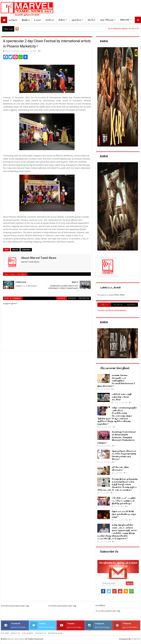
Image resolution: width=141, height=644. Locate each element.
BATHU (137, 639)
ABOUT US (15, 633)
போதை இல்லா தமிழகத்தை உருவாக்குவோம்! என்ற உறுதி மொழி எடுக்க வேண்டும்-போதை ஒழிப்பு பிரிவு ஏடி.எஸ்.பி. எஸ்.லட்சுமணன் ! (118, 484)
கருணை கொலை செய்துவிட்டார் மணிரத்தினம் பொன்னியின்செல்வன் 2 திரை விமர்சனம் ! (116, 381)
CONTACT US (41, 633)
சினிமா (62, 20)
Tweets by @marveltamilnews (112, 310)
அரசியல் (50, 20)
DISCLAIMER (27, 633)
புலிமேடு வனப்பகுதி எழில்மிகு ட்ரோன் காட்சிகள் (122, 397)
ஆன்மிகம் (76, 20)
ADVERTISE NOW (55, 633)
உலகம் (37, 20)
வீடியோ (92, 20)
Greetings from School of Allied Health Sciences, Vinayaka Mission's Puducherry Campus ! (117, 437)
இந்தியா (26, 20)
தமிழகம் (13, 20)
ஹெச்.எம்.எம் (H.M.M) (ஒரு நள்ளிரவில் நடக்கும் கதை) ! (124, 514)
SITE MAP (5, 633)
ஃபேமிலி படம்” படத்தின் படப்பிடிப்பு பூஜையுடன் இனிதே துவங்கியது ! (124, 501)
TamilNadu (26, 250)
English (125, 20)
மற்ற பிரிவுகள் (107, 20)
